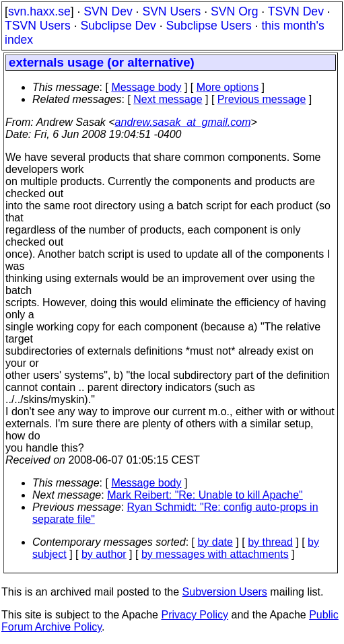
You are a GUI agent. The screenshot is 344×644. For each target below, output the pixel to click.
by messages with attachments (215, 554)
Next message (168, 99)
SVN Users (171, 11)
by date (215, 542)
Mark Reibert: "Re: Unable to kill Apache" (205, 495)
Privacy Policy (195, 615)
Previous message (262, 99)
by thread (270, 542)
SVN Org (234, 11)
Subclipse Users (209, 26)
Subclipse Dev (118, 26)
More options (228, 87)
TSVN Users (38, 26)
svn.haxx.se (39, 11)
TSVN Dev (296, 11)
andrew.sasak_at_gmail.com (183, 122)
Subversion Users (225, 592)
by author (104, 554)
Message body (146, 87)
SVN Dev (108, 11)
